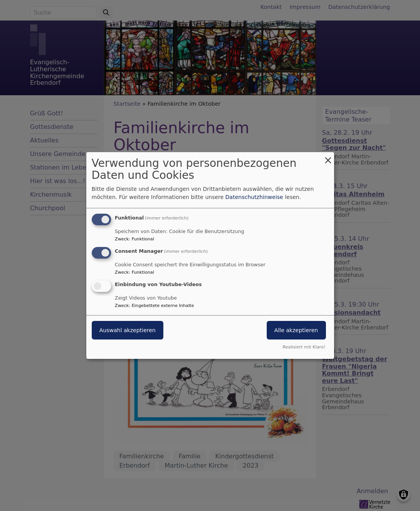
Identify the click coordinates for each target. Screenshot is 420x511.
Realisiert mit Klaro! (304, 347)
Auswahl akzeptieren (128, 330)
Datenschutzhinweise (254, 197)
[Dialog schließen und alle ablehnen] (328, 157)
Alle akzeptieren (296, 330)
